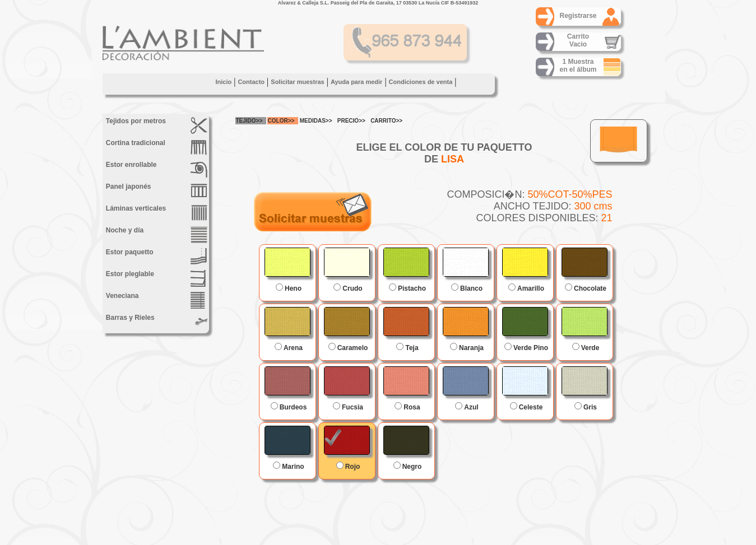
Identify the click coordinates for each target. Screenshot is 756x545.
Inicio (223, 82)
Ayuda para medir (357, 82)
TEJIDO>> (249, 121)
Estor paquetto (156, 257)
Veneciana (156, 300)
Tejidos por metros (156, 125)
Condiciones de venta (421, 82)
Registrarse (578, 16)
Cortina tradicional (156, 147)
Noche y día (156, 235)
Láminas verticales (156, 213)
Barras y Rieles (156, 322)
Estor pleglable (156, 278)
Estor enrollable (156, 169)
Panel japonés (156, 191)
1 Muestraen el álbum (578, 66)
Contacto (251, 82)
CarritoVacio (578, 40)
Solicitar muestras (297, 82)
